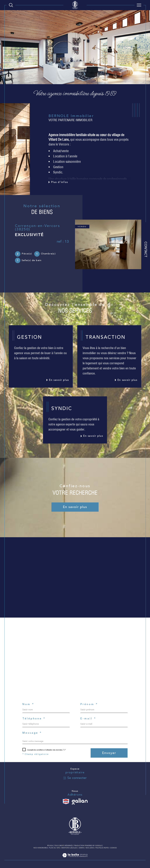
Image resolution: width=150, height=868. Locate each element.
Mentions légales (69, 848)
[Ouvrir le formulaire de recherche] (11, 5)
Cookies (113, 848)
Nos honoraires (40, 848)
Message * (32, 733)
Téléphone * (34, 719)
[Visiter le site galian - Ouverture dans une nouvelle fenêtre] (80, 801)
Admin (81, 848)
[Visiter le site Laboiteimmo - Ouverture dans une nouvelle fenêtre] (75, 859)
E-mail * (88, 719)
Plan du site (54, 848)
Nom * (28, 704)
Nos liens (90, 848)
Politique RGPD (102, 848)
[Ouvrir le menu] (139, 5)
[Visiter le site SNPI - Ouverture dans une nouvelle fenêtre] (66, 801)
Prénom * (89, 704)
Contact (146, 250)
